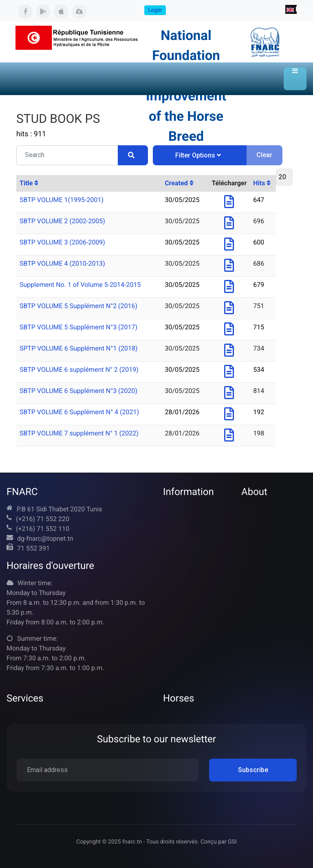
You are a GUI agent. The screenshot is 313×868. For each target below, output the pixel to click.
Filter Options (198, 155)
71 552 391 (33, 548)
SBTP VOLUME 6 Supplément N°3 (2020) (78, 391)
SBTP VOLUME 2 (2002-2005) (62, 221)
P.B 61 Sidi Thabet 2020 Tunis (60, 509)
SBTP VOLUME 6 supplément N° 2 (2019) (79, 370)
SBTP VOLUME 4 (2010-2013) (62, 263)
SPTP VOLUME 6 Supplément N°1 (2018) (78, 348)
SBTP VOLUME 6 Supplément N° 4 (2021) (79, 412)
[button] (295, 79)
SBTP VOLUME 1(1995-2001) (62, 200)
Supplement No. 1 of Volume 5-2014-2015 (80, 285)
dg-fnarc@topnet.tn (45, 538)
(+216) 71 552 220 (43, 519)
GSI (232, 842)
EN (292, 9)
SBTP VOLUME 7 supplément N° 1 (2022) (79, 433)
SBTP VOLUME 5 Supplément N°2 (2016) (78, 306)
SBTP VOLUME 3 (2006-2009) (62, 242)
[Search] (133, 155)
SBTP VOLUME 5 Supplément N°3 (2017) (78, 327)
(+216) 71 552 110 (43, 529)
